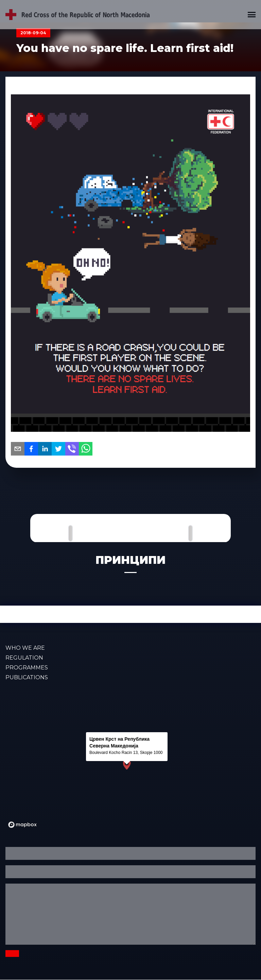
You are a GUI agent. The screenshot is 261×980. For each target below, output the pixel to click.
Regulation (24, 658)
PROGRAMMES (27, 668)
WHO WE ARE (25, 648)
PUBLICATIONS (27, 677)
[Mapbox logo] (22, 825)
